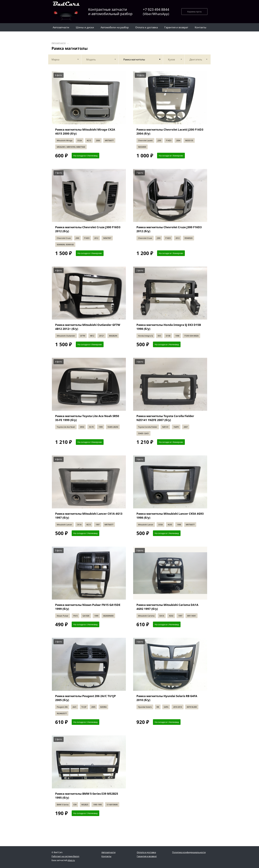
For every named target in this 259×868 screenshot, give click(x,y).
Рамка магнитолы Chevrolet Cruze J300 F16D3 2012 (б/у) (88, 229)
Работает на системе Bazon (65, 856)
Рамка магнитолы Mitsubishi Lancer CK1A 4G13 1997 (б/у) (89, 516)
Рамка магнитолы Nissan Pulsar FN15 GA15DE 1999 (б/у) (88, 607)
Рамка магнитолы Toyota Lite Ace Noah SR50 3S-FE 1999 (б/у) (87, 418)
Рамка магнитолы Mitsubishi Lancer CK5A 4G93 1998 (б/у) (170, 516)
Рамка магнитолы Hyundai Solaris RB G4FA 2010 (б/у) (167, 698)
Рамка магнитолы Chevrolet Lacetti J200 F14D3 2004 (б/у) (170, 131)
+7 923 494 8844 (156, 12)
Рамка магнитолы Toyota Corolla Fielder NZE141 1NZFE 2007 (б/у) (165, 418)
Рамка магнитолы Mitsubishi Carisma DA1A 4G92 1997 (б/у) (167, 607)
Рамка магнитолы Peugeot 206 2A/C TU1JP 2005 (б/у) (85, 698)
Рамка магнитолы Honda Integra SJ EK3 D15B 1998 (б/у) (169, 327)
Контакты (106, 856)
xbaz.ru (71, 860)
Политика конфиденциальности (189, 852)
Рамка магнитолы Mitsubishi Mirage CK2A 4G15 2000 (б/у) (85, 131)
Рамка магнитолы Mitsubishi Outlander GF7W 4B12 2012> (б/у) (88, 327)
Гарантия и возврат (147, 856)
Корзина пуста (194, 12)
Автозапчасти (59, 43)
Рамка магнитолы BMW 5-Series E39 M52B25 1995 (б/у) (87, 796)
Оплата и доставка (146, 852)
